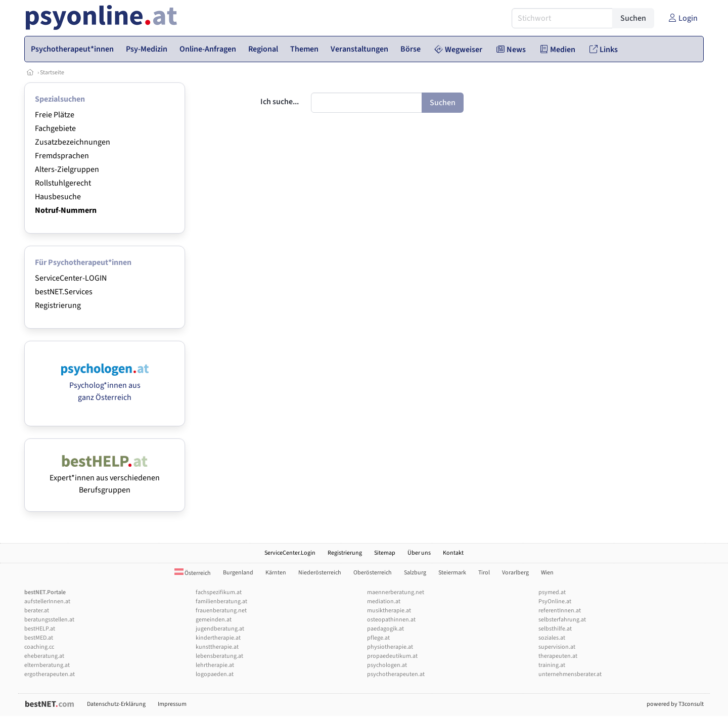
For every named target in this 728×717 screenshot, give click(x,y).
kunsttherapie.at (217, 647)
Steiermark (452, 573)
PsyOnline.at (555, 601)
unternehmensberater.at (570, 674)
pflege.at (378, 638)
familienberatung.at (221, 601)
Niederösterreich (320, 573)
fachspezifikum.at (219, 592)
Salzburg (415, 573)
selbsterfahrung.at (562, 620)
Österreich (193, 573)
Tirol (484, 573)
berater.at (37, 611)
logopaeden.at (215, 674)
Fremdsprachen (62, 156)
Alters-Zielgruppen (67, 169)
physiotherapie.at (390, 647)
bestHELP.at (40, 629)
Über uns (419, 553)
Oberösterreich (373, 573)
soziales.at (552, 638)
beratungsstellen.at (49, 620)
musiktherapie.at (389, 611)
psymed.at (552, 592)
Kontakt (453, 553)
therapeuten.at (558, 656)
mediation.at (384, 601)
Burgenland (238, 573)
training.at (552, 665)
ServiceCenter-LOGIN (71, 278)
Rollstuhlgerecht (63, 183)
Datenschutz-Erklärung (116, 704)
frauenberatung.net (221, 611)
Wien (547, 573)
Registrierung (58, 305)
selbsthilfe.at (555, 629)
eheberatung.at (44, 656)
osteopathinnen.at (391, 620)
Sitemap (385, 553)
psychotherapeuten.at (396, 674)
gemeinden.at (214, 620)
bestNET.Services (64, 292)
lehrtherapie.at (215, 665)
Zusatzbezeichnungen (73, 142)
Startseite (52, 73)
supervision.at (557, 647)
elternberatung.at (47, 665)
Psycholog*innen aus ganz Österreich (105, 385)
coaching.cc (39, 647)
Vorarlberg (515, 573)
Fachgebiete (55, 128)
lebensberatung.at (219, 656)
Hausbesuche (58, 197)
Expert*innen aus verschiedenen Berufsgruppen (105, 478)
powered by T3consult (675, 704)
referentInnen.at (560, 611)
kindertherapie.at (218, 638)
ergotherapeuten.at (50, 674)
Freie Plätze (55, 115)
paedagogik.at (385, 629)
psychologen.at (387, 665)
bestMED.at (39, 638)
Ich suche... (280, 102)
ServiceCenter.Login (290, 553)
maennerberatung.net (396, 592)
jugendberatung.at (220, 629)
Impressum (172, 704)
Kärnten (276, 573)
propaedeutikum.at (392, 656)
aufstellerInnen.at (47, 601)
